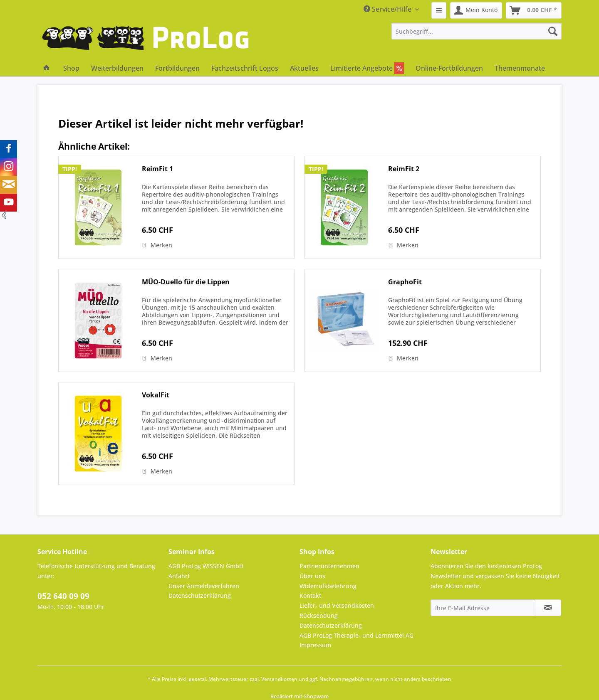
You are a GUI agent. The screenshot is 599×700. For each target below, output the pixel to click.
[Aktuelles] (304, 68)
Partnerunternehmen (329, 566)
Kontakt (310, 595)
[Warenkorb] (534, 10)
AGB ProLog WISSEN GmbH (206, 566)
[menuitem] (439, 10)
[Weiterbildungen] (117, 68)
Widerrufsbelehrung (328, 586)
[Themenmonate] (520, 68)
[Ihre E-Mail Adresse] (483, 608)
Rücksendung (319, 615)
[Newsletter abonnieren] (548, 608)
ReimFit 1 (157, 169)
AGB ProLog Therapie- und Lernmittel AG (356, 635)
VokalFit (156, 395)
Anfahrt (179, 576)
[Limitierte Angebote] (367, 68)
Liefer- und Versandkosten (337, 605)
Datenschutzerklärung (200, 595)
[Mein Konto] (476, 10)
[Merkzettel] (439, 10)
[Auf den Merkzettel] (157, 245)
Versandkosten (279, 679)
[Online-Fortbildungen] (449, 68)
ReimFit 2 (404, 169)
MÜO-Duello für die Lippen (186, 282)
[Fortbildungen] (177, 68)
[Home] (47, 68)
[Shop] (71, 68)
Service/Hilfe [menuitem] (388, 9)
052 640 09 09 (63, 596)
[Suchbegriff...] (477, 31)
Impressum (315, 645)
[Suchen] (553, 31)
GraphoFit (405, 282)
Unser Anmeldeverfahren (204, 586)
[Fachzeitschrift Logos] (245, 68)
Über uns (312, 576)
